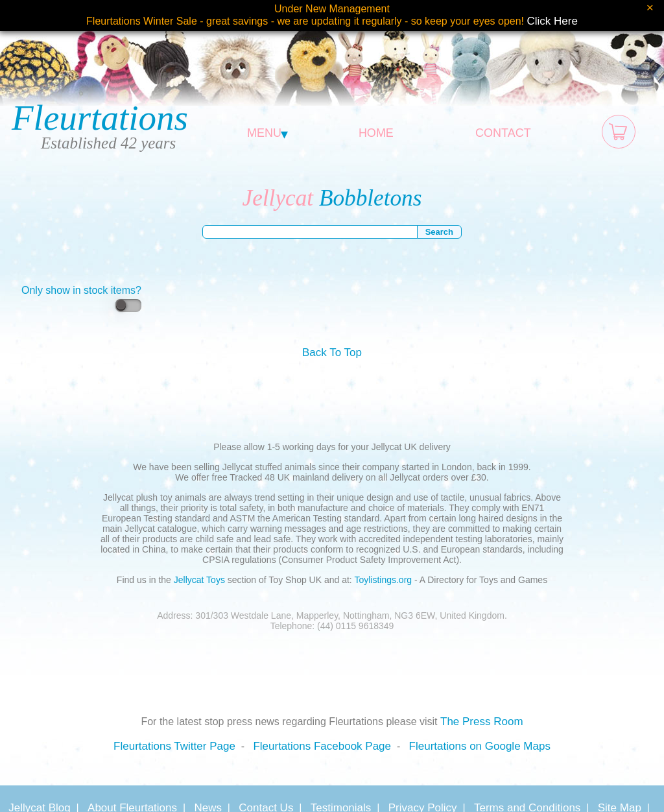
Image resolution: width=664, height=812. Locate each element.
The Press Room (482, 722)
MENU (267, 133)
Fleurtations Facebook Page (322, 746)
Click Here (552, 21)
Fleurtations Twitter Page (174, 746)
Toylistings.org (383, 580)
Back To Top (332, 352)
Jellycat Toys (199, 580)
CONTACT (503, 133)
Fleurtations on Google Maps (480, 746)
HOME (376, 133)
